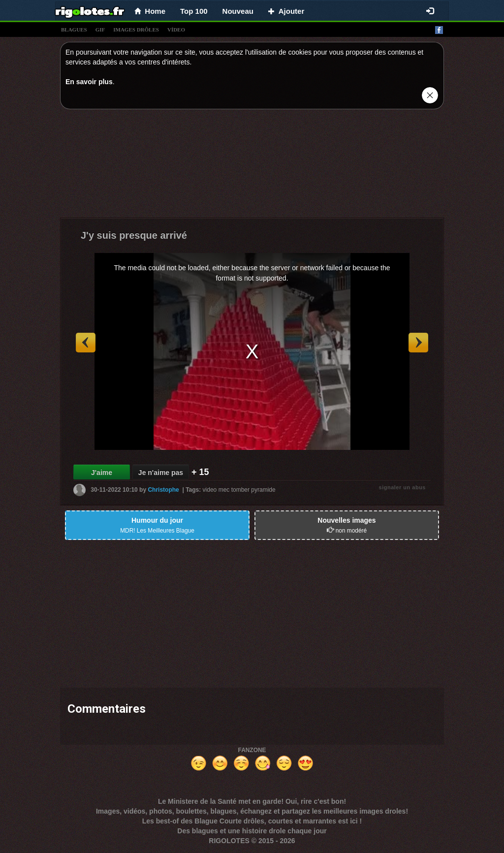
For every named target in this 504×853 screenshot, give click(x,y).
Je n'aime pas (161, 473)
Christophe (163, 490)
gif (100, 30)
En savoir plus (89, 82)
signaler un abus (402, 487)
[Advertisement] (252, 166)
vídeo (176, 30)
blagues (74, 30)
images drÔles (136, 30)
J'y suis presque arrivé (134, 235)
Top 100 (194, 11)
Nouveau (238, 11)
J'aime (102, 473)
